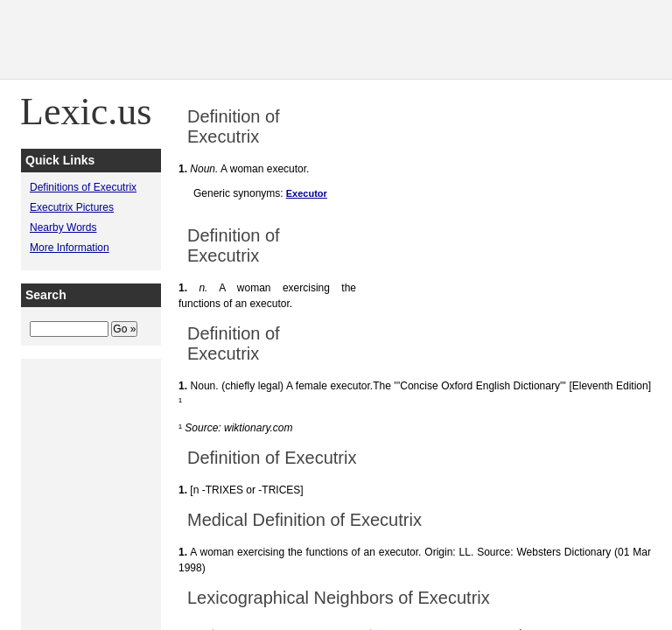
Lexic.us (86, 112)
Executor (307, 193)
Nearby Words (63, 227)
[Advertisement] (353, 39)
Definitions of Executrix (83, 187)
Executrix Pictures (72, 207)
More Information (70, 248)
